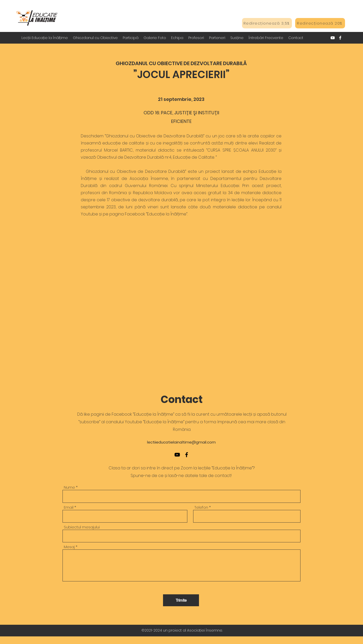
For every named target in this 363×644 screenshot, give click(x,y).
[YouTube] (333, 38)
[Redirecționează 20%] (320, 23)
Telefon (201, 507)
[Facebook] (340, 38)
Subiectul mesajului (82, 527)
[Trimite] (181, 600)
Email (69, 507)
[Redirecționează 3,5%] (267, 23)
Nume (69, 487)
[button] (95, 38)
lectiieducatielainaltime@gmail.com (181, 442)
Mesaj (69, 547)
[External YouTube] (182, 295)
